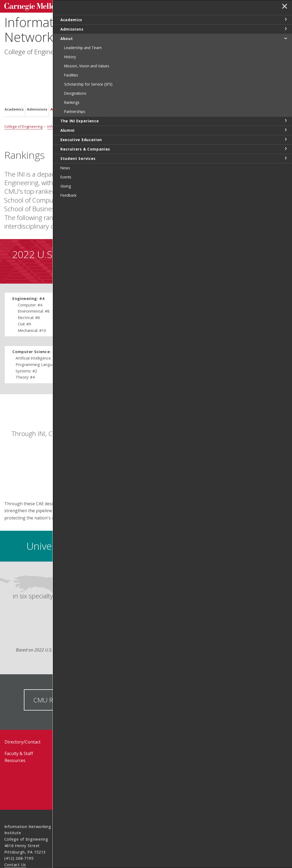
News (62, 705)
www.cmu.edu (46, 838)
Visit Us (168, 725)
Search (203, 5)
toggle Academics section (286, 19)
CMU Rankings (54, 663)
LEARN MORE (154, 481)
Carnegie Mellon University (45, 6)
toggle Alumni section (286, 130)
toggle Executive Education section (286, 139)
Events (63, 717)
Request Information (174, 708)
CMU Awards (158, 663)
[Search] (182, 5)
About (56, 66)
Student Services (195, 66)
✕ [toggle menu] (283, 8)
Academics (14, 66)
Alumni (101, 66)
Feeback (168, 757)
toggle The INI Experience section (286, 120)
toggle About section (286, 38)
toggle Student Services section (286, 158)
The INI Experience (79, 66)
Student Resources (127, 705)
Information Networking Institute (63, 28)
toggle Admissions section (286, 29)
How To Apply (175, 740)
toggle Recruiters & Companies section (286, 149)
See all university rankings (167, 118)
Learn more (103, 620)
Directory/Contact (23, 705)
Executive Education (125, 66)
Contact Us (15, 828)
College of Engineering (36, 50)
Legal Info (14, 838)
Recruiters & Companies (161, 66)
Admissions (37, 66)
